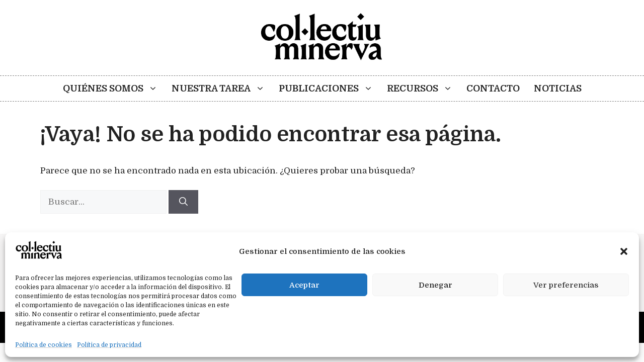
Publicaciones (329, 88)
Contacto (493, 88)
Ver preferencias (566, 285)
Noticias (558, 88)
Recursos (423, 88)
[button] (624, 251)
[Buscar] (183, 202)
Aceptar (304, 285)
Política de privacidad (109, 345)
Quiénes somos (114, 88)
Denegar (435, 285)
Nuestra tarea (222, 88)
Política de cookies (44, 345)
